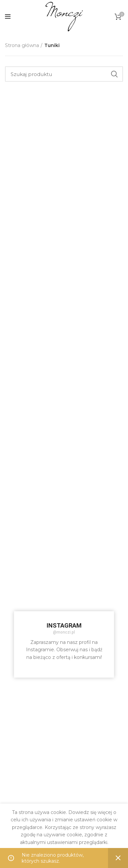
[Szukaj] (64, 74)
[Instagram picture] (34, 497)
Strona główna (22, 45)
